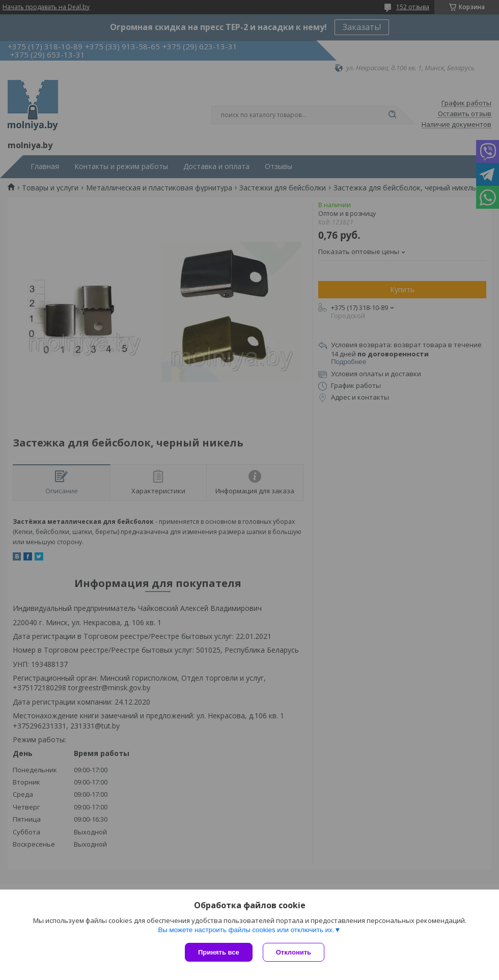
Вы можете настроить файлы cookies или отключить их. (246, 930)
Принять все (219, 952)
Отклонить (294, 952)
